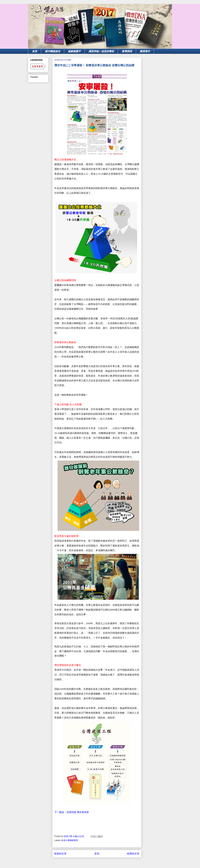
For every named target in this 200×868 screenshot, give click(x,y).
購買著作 (145, 51)
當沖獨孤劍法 (53, 51)
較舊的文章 (133, 854)
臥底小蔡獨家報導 (70, 840)
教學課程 (127, 51)
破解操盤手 (74, 51)
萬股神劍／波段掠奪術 (101, 51)
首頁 (35, 51)
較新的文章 (60, 854)
